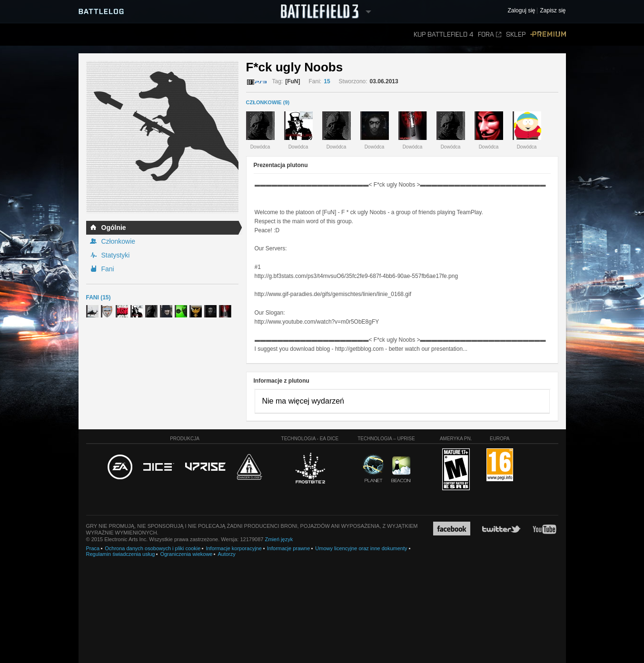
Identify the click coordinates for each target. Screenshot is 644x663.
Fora (490, 35)
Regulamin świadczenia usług (121, 554)
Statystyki (116, 255)
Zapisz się (553, 11)
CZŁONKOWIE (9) (268, 102)
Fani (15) (99, 297)
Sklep (516, 35)
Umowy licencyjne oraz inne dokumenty (361, 548)
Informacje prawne (289, 548)
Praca (93, 548)
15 (327, 81)
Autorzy (226, 554)
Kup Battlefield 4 (443, 35)
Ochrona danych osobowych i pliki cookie (153, 548)
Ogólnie (114, 228)
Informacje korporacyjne (233, 548)
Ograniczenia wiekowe (186, 554)
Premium (548, 35)
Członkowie (119, 241)
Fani (108, 269)
